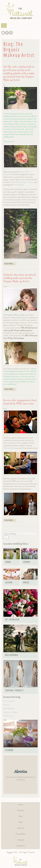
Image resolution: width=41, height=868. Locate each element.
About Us (20, 828)
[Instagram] (11, 33)
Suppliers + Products (11, 712)
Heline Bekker (19, 185)
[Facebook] (3, 33)
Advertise (20, 840)
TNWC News (8, 716)
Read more (10, 264)
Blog (21, 816)
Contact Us (21, 846)
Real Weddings (9, 708)
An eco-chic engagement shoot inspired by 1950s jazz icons (20, 402)
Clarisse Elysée (9, 448)
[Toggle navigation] (4, 26)
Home (21, 804)
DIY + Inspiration (9, 701)
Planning (6, 705)
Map (20, 822)
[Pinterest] (7, 33)
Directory (20, 810)
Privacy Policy (20, 834)
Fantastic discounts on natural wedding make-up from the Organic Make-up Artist (20, 278)
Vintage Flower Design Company (22, 182)
